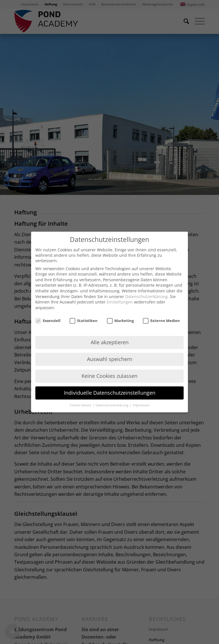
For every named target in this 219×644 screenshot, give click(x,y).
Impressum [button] (141, 405)
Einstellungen (120, 302)
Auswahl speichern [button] (110, 359)
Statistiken (84, 321)
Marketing (120, 321)
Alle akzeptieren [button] (110, 342)
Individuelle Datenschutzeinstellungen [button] (110, 393)
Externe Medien (161, 321)
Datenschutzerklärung (146, 296)
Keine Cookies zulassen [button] (109, 376)
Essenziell (48, 321)
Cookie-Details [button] (81, 405)
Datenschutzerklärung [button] (112, 405)
